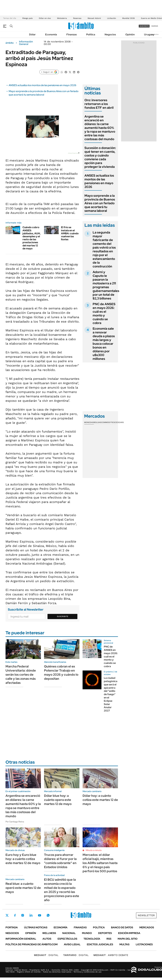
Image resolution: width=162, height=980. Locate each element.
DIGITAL (46, 955)
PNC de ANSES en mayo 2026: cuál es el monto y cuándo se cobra (104, 313)
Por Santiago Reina (15, 822)
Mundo (87, 933)
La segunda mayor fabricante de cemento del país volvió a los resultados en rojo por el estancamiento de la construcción (104, 249)
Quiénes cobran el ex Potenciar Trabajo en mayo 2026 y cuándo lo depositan (61, 673)
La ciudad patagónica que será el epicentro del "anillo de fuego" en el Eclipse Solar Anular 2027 (111, 694)
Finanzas (72, 34)
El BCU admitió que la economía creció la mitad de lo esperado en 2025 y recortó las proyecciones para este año (62, 890)
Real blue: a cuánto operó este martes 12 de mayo (23, 888)
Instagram (23, 915)
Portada (12, 927)
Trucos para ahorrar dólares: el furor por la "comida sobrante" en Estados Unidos (60, 861)
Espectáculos (67, 939)
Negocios (110, 34)
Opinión (130, 34)
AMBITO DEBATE (111, 955)
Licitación (112, 18)
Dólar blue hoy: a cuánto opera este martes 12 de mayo (58, 800)
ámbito (10, 43)
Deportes (105, 933)
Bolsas (98, 422)
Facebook (15, 915)
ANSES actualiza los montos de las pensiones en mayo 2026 (42, 85)
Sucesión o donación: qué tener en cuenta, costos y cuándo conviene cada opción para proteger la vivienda (100, 157)
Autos (47, 939)
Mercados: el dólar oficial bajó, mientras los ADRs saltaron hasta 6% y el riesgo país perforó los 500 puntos (100, 863)
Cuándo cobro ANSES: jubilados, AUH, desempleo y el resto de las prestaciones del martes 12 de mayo (32, 238)
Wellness (49, 933)
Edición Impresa (129, 933)
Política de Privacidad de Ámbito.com (32, 944)
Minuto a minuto (94, 850)
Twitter (7, 915)
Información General (26, 43)
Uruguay (149, 34)
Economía (51, 34)
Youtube (39, 915)
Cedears (119, 422)
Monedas (89, 422)
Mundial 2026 (128, 18)
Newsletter (155, 34)
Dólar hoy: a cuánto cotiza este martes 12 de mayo (100, 800)
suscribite (144, 26)
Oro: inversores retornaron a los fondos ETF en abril (99, 104)
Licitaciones (144, 944)
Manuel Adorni (94, 18)
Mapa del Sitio (128, 939)
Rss (109, 939)
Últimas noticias (36, 927)
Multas (124, 944)
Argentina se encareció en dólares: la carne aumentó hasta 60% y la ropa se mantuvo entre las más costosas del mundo (100, 128)
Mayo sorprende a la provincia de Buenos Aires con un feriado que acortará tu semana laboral (44, 93)
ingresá (155, 26)
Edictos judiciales (100, 944)
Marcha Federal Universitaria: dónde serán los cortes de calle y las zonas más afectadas (21, 675)
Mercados (147, 927)
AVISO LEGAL (72, 944)
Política (91, 34)
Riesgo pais (27, 18)
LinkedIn (31, 915)
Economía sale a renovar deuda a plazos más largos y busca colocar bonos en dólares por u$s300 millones (104, 344)
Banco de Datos (122, 927)
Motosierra (62, 18)
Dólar (32, 34)
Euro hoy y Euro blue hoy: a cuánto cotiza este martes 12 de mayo (23, 859)
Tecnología (92, 939)
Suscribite (63, 616)
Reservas (77, 18)
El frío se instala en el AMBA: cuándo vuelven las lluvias (70, 233)
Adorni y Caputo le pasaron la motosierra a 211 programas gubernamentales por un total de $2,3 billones (106, 285)
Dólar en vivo (45, 18)
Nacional (69, 933)
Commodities (108, 422)
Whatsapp (48, 915)
